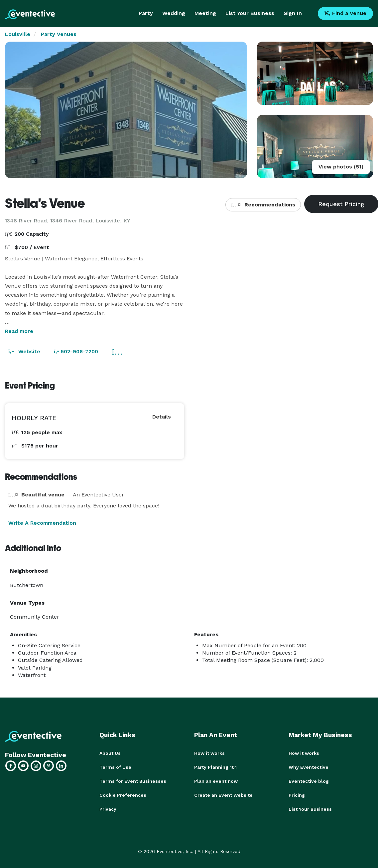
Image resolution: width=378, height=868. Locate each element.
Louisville (18, 34)
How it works (209, 753)
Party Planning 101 (215, 767)
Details (162, 417)
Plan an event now (216, 781)
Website (24, 351)
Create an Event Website (223, 795)
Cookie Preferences (123, 795)
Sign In (293, 13)
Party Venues (59, 34)
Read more (19, 331)
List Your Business (250, 13)
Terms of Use (115, 767)
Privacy (108, 809)
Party (146, 13)
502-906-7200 (76, 351)
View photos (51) (341, 167)
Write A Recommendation (42, 523)
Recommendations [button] (263, 205)
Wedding (174, 13)
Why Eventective (309, 767)
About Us (110, 753)
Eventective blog (309, 781)
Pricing (297, 795)
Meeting (205, 13)
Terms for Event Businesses (133, 781)
